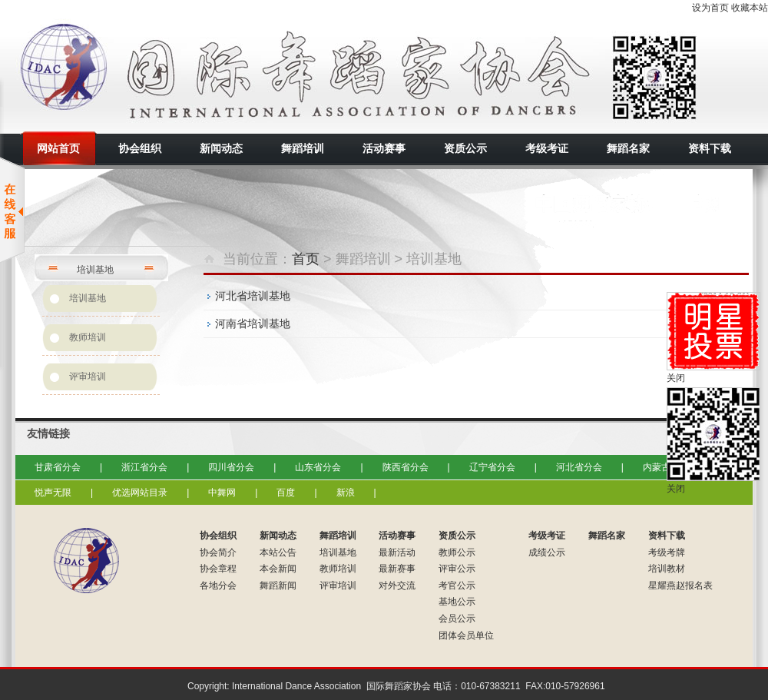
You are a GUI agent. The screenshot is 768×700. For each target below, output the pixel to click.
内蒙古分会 (666, 467)
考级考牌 (667, 552)
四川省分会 (231, 467)
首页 (306, 259)
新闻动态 (278, 536)
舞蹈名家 (607, 536)
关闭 (676, 378)
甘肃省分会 (58, 467)
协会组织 (218, 536)
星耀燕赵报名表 (680, 586)
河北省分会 (579, 467)
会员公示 (457, 619)
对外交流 (397, 586)
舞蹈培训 (338, 536)
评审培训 (88, 377)
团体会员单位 (466, 635)
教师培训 (88, 337)
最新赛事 (397, 569)
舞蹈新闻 (278, 586)
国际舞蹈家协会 (154, 73)
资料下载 (667, 536)
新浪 (346, 493)
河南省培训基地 (253, 323)
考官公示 (457, 586)
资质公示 (457, 536)
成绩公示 (547, 552)
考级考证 (547, 536)
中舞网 (222, 493)
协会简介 (218, 552)
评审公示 (457, 569)
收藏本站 (750, 8)
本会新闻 (278, 569)
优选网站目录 (140, 493)
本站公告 (278, 552)
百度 (286, 493)
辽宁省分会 (492, 467)
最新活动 (397, 552)
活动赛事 (397, 536)
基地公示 (457, 602)
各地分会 (218, 586)
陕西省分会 (406, 467)
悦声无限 (53, 493)
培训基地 (88, 298)
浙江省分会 (144, 467)
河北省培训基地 (253, 296)
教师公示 (457, 552)
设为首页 (710, 8)
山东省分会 (318, 467)
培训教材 (667, 569)
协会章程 (218, 569)
